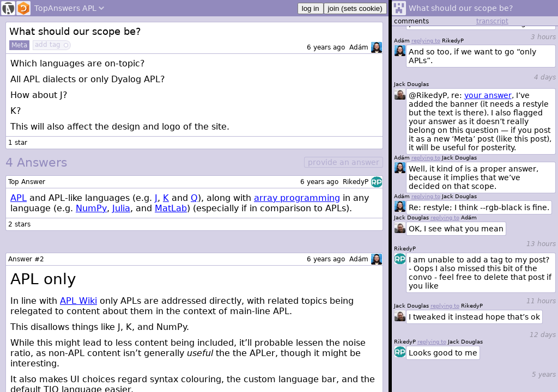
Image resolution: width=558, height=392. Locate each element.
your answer (488, 95)
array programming (297, 198)
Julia (121, 208)
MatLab (171, 208)
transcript (492, 21)
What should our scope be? (75, 31)
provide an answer (344, 162)
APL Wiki (78, 301)
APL (19, 198)
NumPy (91, 208)
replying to (432, 342)
